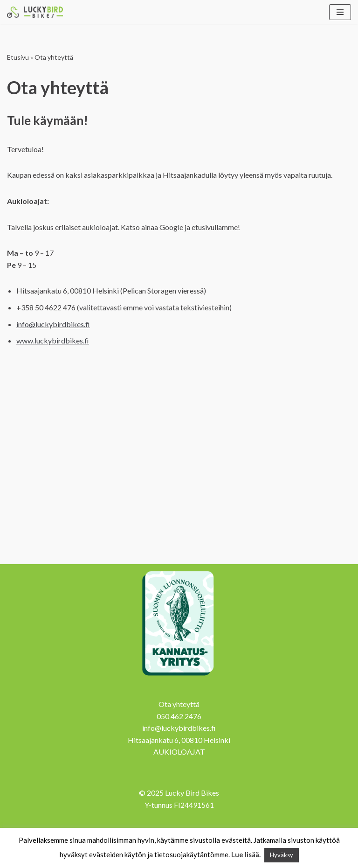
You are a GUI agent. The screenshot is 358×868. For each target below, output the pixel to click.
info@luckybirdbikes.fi (53, 324)
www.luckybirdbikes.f (53, 340)
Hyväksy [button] (282, 855)
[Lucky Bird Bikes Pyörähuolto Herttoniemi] (35, 12)
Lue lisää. (246, 854)
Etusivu (18, 57)
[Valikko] (340, 12)
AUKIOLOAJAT (179, 752)
